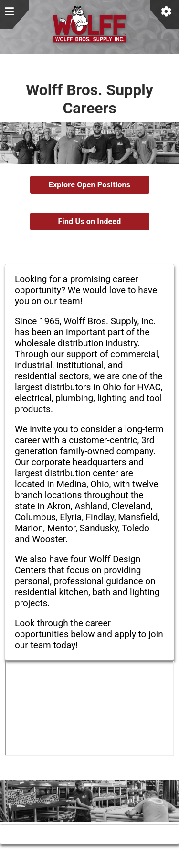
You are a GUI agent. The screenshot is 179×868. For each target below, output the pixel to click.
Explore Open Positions (89, 185)
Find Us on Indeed (89, 222)
